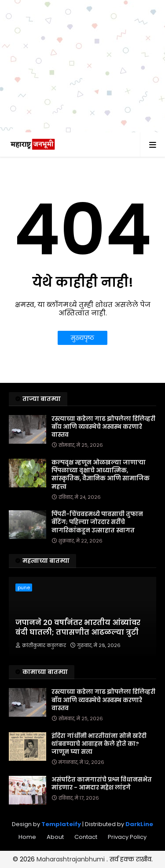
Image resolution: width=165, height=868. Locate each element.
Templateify (61, 824)
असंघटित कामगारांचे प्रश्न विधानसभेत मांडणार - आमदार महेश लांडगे (102, 784)
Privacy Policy (127, 837)
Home (27, 837)
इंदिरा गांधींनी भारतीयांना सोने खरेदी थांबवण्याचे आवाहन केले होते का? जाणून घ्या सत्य (99, 744)
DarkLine (139, 824)
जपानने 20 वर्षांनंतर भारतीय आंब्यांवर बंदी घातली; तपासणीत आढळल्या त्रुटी (78, 628)
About (55, 837)
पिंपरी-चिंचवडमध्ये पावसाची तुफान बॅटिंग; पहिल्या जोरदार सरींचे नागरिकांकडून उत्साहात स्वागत (97, 522)
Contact (86, 837)
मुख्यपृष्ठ (82, 338)
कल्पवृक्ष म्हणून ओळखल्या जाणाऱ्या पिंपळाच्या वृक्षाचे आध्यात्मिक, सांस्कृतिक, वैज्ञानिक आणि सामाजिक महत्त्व (101, 475)
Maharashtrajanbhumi (71, 859)
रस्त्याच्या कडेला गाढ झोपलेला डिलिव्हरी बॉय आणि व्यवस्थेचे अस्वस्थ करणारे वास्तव (103, 427)
